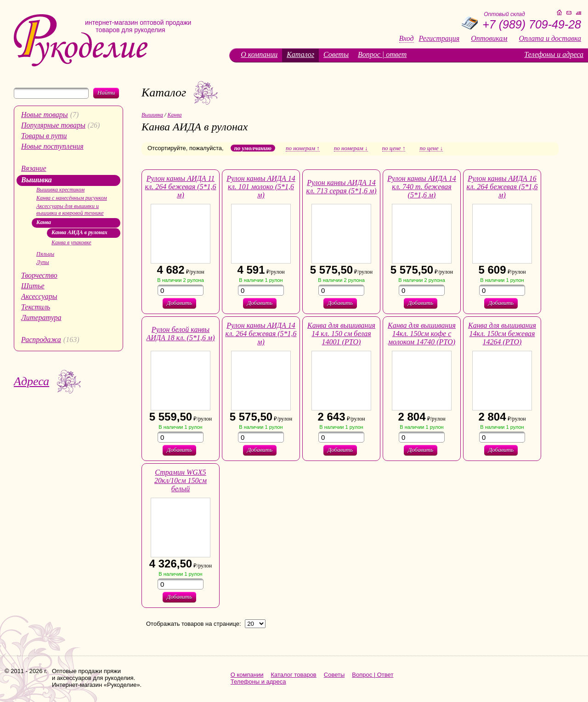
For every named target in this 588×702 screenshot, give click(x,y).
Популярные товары (53, 125)
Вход (407, 39)
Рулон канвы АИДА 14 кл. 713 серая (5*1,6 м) (341, 187)
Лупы (43, 262)
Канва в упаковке (71, 242)
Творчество (39, 275)
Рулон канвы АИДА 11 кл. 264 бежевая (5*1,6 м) (181, 187)
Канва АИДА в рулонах (79, 232)
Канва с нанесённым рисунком (72, 198)
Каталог (300, 54)
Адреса (31, 381)
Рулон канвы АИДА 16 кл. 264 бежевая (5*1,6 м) (502, 187)
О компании (259, 54)
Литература (41, 317)
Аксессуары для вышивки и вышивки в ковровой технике (70, 210)
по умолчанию (253, 148)
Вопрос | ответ (382, 54)
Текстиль (36, 307)
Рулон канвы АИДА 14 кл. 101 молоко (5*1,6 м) (261, 187)
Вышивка (37, 180)
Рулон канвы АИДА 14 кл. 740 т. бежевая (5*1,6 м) (422, 187)
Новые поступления (52, 146)
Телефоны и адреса (554, 54)
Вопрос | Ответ (373, 675)
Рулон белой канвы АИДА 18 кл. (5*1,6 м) (181, 334)
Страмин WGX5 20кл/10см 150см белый (181, 480)
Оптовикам (489, 39)
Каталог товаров (294, 675)
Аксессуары (39, 296)
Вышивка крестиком (60, 190)
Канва (44, 222)
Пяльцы (45, 254)
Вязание (34, 168)
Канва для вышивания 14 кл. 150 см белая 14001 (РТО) (341, 334)
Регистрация (439, 39)
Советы (336, 54)
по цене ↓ (431, 148)
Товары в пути (44, 136)
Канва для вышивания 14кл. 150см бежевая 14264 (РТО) (502, 334)
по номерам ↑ (303, 148)
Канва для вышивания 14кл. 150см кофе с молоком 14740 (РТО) (422, 334)
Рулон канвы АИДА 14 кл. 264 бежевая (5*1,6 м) (261, 334)
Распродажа (41, 340)
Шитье (33, 286)
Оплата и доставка (550, 39)
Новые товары (45, 115)
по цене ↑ (394, 148)
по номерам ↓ (351, 148)
